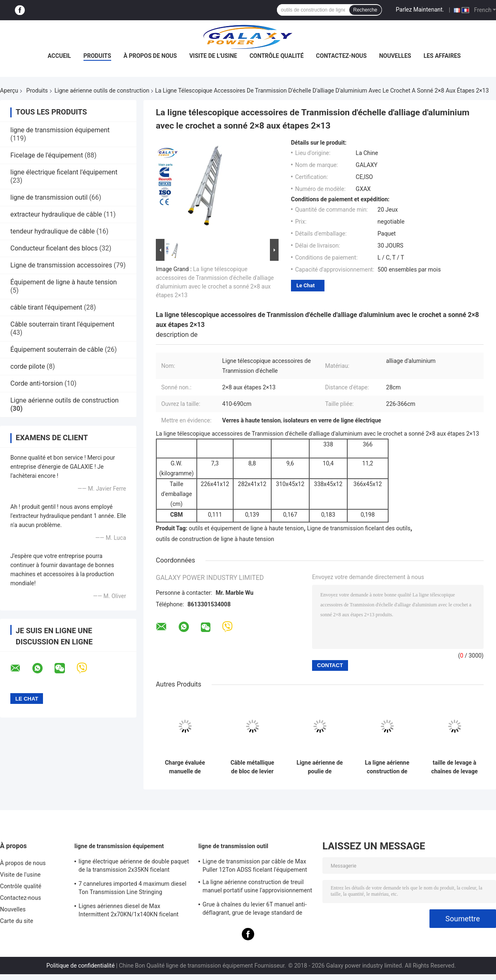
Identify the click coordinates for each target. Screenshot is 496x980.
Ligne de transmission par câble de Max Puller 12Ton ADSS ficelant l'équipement (255, 866)
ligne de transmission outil (49, 197)
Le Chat (305, 285)
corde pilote (28, 366)
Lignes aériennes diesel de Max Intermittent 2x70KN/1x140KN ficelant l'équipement (129, 911)
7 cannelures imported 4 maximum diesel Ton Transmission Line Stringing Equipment (132, 889)
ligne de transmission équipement (60, 130)
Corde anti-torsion (37, 383)
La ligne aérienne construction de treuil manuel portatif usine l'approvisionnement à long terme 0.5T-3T (257, 887)
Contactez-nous (342, 56)
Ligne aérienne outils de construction (102, 91)
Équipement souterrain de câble (57, 349)
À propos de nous (150, 56)
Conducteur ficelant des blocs (54, 248)
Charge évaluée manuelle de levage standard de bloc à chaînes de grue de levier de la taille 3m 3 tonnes (185, 767)
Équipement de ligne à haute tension (64, 282)
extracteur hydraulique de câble (56, 214)
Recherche (365, 10)
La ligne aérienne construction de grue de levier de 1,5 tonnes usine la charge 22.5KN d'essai (387, 767)
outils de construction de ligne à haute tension (215, 539)
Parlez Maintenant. (420, 10)
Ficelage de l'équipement (47, 155)
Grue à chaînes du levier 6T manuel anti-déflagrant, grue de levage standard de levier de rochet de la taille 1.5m (255, 910)
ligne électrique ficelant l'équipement (64, 172)
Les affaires (442, 56)
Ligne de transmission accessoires (61, 265)
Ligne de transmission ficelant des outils (359, 528)
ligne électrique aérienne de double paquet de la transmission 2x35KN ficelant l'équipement (134, 867)
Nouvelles (395, 56)
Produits (97, 56)
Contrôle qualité (277, 56)
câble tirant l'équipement (46, 307)
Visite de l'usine (213, 56)
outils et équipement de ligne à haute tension (246, 528)
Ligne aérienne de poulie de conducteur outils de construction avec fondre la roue (320, 767)
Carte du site (17, 921)
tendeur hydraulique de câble (52, 231)
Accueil (59, 56)
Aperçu (9, 91)
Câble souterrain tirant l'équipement (62, 324)
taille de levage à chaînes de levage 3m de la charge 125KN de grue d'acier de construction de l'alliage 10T (454, 767)
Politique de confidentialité (80, 966)
